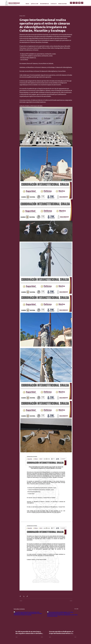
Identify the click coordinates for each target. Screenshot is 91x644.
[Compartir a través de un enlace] (27, 596)
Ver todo (76, 609)
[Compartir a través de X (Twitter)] (24, 596)
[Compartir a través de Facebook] (20, 596)
